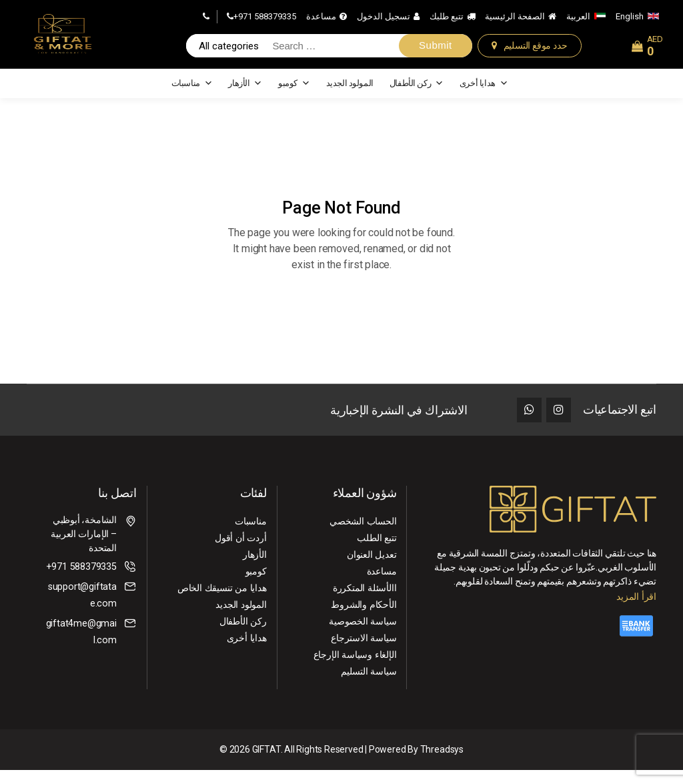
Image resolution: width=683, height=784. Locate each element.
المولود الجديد (350, 94)
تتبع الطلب (377, 552)
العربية (578, 22)
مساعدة (321, 22)
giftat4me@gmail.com (81, 646)
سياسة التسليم (369, 685)
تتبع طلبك (447, 22)
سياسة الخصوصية (363, 635)
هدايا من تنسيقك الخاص (223, 602)
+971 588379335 (265, 22)
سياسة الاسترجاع (364, 652)
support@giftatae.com (83, 609)
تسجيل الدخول (384, 22)
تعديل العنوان (372, 568)
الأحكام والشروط (364, 619)
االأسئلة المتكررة (365, 602)
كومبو (294, 95)
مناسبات (192, 95)
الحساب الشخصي (363, 535)
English (630, 22)
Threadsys (442, 763)
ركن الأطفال (417, 95)
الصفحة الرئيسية (515, 22)
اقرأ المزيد (637, 610)
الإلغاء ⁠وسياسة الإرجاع (356, 669)
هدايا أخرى (484, 95)
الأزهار (245, 95)
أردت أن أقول (241, 552)
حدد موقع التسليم (536, 51)
